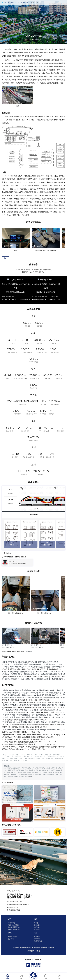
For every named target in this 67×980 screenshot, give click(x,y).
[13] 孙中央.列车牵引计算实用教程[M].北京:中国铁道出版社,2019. (25, 720)
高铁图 (36, 926)
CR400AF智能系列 (22, 3)
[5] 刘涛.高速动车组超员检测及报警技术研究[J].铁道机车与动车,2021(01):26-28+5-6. (33, 672)
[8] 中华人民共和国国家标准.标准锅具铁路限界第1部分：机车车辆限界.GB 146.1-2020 (33, 708)
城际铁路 (37, 930)
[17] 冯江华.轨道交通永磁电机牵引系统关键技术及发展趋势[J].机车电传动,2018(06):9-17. (34, 730)
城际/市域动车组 (13, 928)
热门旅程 (11, 942)
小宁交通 (37, 942)
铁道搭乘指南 (12, 940)
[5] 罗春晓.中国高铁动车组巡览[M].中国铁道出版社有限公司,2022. (26, 700)
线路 (21, 977)
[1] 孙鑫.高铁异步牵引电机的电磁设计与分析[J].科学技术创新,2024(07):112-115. (30, 662)
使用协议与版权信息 (26, 951)
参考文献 (44, 951)
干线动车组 (12, 926)
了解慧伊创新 (38, 944)
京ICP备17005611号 (34, 954)
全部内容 (37, 940)
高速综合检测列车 (14, 932)
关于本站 (30, 780)
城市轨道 (37, 932)
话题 (59, 977)
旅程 (46, 977)
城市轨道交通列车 (14, 930)
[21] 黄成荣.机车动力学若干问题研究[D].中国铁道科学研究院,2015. (26, 739)
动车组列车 (11, 3)
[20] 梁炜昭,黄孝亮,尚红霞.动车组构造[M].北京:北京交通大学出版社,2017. (28, 737)
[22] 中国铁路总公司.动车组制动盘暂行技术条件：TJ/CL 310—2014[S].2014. (29, 742)
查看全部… (30, 652)
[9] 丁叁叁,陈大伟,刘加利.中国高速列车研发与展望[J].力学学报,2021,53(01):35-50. (32, 710)
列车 (10, 922)
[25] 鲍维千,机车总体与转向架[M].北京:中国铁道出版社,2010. (24, 749)
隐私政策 (37, 951)
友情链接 (51, 951)
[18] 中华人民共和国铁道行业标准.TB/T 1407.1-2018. (21, 732)
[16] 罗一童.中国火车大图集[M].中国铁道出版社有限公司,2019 (24, 727)
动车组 (8, 977)
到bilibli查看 (25, 300)
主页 (4, 3)
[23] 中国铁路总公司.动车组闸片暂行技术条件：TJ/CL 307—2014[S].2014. (28, 744)
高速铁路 (37, 928)
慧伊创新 (28, 963)
